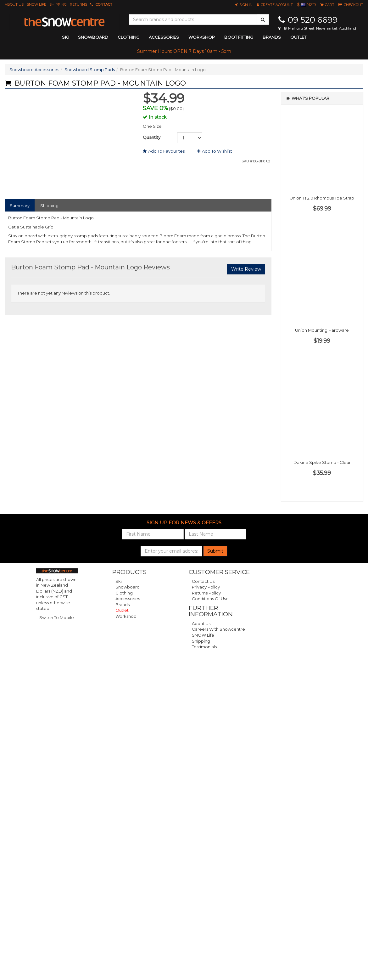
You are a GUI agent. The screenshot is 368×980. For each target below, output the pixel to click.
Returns (78, 4)
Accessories (128, 599)
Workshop (202, 37)
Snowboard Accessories (34, 70)
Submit (215, 551)
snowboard (93, 37)
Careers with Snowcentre (218, 629)
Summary (20, 206)
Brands (272, 37)
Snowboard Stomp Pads (90, 70)
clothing (128, 37)
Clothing (124, 593)
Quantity (152, 137)
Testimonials (204, 647)
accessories (164, 37)
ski (65, 37)
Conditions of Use (210, 599)
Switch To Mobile (57, 617)
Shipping (58, 4)
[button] (244, 5)
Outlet (298, 37)
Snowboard (128, 587)
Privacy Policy (206, 587)
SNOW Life (36, 4)
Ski (119, 581)
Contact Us (203, 581)
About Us (14, 4)
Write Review (246, 269)
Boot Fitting (239, 37)
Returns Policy (206, 593)
